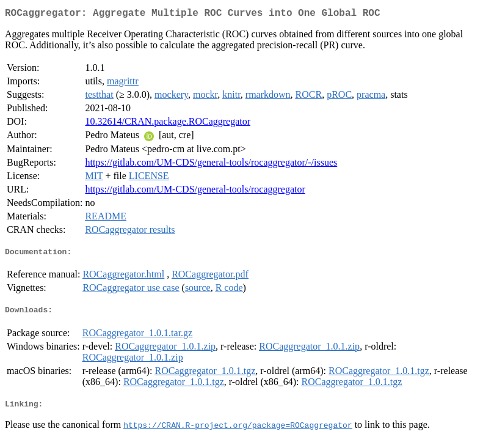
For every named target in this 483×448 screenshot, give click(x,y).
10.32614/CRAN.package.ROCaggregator (168, 124)
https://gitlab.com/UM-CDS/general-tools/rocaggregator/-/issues (211, 165)
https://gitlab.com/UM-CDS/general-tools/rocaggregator (195, 192)
